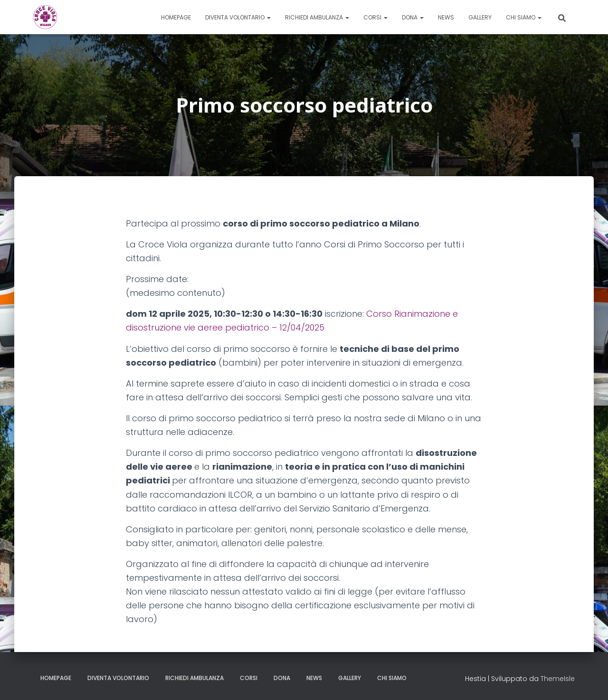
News (446, 17)
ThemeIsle (558, 679)
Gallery (480, 17)
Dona (413, 17)
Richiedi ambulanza (317, 17)
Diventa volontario (238, 17)
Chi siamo (524, 17)
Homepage (176, 17)
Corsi (375, 17)
